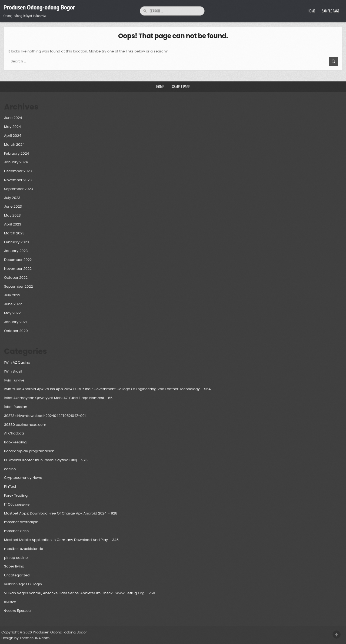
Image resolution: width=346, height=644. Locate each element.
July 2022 (12, 295)
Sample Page (330, 11)
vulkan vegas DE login (23, 584)
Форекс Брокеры (18, 611)
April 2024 (13, 136)
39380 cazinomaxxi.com (25, 425)
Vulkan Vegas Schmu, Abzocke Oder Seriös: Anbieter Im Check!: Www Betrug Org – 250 (80, 593)
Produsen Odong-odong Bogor (39, 7)
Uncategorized (17, 575)
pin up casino (16, 558)
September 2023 (19, 189)
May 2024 (12, 127)
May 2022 (12, 313)
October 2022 (16, 278)
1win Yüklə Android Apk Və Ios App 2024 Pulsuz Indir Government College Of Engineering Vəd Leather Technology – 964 (107, 389)
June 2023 (13, 206)
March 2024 (14, 145)
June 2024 (13, 118)
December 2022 (18, 260)
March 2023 (14, 233)
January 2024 (16, 162)
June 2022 (13, 304)
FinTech (11, 487)
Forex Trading (16, 495)
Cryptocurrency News (23, 478)
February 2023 (16, 242)
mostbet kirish (16, 531)
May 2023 (12, 215)
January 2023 (16, 251)
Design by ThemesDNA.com (25, 638)
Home (311, 11)
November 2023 (18, 180)
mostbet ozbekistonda (24, 549)
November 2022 (18, 269)
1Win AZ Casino (17, 362)
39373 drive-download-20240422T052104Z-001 (45, 416)
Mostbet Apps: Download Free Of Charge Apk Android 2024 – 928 (61, 513)
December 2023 (18, 171)
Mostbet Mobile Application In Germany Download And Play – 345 (61, 540)
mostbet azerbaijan (21, 522)
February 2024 (16, 153)
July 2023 (12, 198)
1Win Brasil (13, 371)
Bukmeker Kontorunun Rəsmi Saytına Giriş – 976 (46, 460)
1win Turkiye (14, 380)
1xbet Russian (16, 407)
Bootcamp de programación (29, 451)
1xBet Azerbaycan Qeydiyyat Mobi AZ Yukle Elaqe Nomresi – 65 (58, 398)
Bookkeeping (15, 442)
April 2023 (13, 224)
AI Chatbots (14, 433)
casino (10, 469)
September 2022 (18, 286)
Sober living (14, 566)
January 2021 (15, 322)
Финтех (10, 602)
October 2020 (16, 331)
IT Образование (17, 504)
